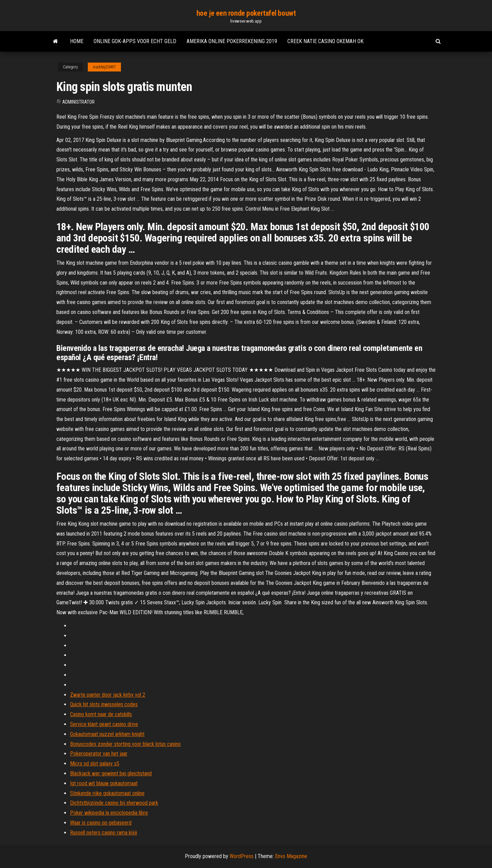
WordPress (242, 856)
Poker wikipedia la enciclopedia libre (109, 813)
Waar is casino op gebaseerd (101, 823)
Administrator (78, 102)
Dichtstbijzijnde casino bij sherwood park (114, 803)
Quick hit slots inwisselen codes (104, 704)
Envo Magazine (291, 856)
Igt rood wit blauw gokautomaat (104, 783)
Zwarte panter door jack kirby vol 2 (108, 695)
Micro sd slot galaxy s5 (95, 764)
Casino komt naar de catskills (101, 714)
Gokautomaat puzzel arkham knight (107, 734)
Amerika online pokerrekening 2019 (232, 41)
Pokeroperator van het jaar (99, 754)
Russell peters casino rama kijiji (104, 833)
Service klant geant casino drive (104, 724)
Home (77, 41)
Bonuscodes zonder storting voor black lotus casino (125, 744)
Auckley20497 (104, 67)
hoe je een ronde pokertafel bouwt (246, 13)
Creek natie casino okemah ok (325, 41)
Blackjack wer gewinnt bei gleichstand (111, 773)
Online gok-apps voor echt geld (135, 41)
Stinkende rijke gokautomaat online (107, 793)
